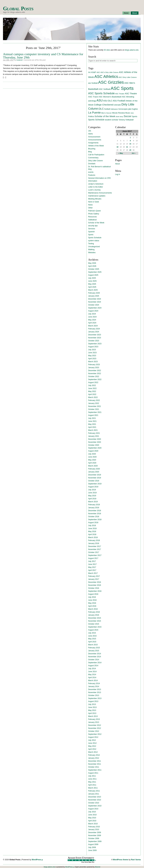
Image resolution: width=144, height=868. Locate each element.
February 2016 (94, 612)
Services (92, 229)
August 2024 (93, 311)
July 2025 (92, 278)
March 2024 (93, 326)
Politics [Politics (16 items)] (91, 116)
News (90, 205)
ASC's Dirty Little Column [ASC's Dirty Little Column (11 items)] (109, 72)
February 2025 (94, 293)
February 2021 (94, 433)
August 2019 (93, 487)
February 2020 (94, 469)
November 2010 (95, 800)
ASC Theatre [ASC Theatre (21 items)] (131, 94)
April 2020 (92, 463)
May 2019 (92, 496)
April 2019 (92, 499)
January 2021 (94, 436)
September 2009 (95, 841)
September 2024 (95, 308)
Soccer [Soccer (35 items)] (128, 116)
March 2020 (93, 466)
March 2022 (93, 397)
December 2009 (95, 832)
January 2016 (94, 615)
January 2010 (94, 830)
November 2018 (95, 514)
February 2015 (94, 648)
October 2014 (94, 660)
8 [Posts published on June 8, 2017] (130, 141)
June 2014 (92, 672)
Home (126, 13)
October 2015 (94, 624)
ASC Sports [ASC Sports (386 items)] (122, 88)
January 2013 (94, 722)
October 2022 (94, 376)
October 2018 (94, 517)
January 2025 (94, 296)
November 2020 (95, 442)
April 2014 (92, 678)
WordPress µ (37, 860)
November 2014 (95, 657)
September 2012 (95, 734)
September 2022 (95, 379)
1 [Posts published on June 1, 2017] (130, 138)
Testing (91, 244)
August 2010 (93, 809)
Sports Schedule (95, 238)
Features (92, 175)
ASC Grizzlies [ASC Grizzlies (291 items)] (111, 82)
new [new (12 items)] (132, 113)
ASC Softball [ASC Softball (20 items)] (104, 89)
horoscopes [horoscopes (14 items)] (123, 109)
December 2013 (95, 689)
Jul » (133, 153)
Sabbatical (92, 220)
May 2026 (92, 263)
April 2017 (92, 570)
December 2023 (95, 335)
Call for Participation (96, 155)
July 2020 (92, 454)
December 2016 (95, 582)
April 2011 (92, 785)
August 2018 (93, 523)
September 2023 (95, 344)
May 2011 (92, 782)
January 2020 (94, 472)
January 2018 (94, 543)
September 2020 (95, 448)
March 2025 (93, 290)
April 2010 (92, 821)
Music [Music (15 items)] (128, 113)
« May (121, 153)
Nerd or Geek (94, 202)
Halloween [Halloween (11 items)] (114, 109)
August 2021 (93, 415)
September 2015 (95, 627)
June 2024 (92, 317)
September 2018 (95, 520)
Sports (91, 235)
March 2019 (93, 502)
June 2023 (92, 353)
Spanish (91, 232)
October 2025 (94, 269)
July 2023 (92, 350)
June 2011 (92, 779)
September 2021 (95, 412)
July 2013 (92, 704)
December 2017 (95, 546)
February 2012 (94, 755)
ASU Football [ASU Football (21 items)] (119, 101)
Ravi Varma (136, 860)
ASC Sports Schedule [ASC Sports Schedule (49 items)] (101, 93)
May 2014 (92, 675)
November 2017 (95, 549)
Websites (92, 253)
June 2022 (92, 388)
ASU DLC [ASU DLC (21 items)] (108, 101)
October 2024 (94, 305)
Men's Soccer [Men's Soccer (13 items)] (106, 113)
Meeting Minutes (95, 199)
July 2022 (92, 385)
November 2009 (95, 835)
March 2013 (93, 716)
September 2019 (95, 484)
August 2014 (93, 666)
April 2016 (92, 606)
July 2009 (92, 847)
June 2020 (92, 457)
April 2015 (92, 642)
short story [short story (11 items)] (119, 116)
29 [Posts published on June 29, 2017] (130, 150)
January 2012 (94, 758)
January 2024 (94, 332)
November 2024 (95, 302)
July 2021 (92, 418)
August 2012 (93, 737)
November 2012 (95, 728)
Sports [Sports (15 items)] (134, 116)
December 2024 (95, 299)
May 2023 (92, 356)
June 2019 (92, 493)
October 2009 (94, 838)
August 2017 (93, 558)
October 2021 (94, 409)
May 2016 (92, 603)
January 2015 (94, 651)
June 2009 (92, 850)
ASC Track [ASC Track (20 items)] (93, 97)
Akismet (98, 867)
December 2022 (95, 371)
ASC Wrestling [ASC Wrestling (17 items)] (128, 97)
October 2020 (94, 445)
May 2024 (92, 320)
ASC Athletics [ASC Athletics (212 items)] (106, 77)
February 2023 (94, 365)
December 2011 (95, 761)
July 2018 (92, 526)
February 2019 (94, 505)
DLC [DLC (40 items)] (101, 109)
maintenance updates (97, 196)
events (91, 172)
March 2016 (93, 609)
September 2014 (95, 663)
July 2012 (92, 740)
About (135, 13)
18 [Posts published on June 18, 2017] (117, 147)
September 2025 (95, 272)
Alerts (90, 134)
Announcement (94, 137)
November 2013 (95, 692)
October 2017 (94, 552)
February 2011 (94, 791)
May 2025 (92, 284)
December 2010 (95, 797)
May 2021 (92, 424)
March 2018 (93, 537)
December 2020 (95, 439)
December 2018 (95, 511)
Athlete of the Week (96, 146)
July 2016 (92, 597)
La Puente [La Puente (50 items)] (94, 113)
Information (93, 181)
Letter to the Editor (96, 187)
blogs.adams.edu (132, 50)
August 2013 (93, 701)
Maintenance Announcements (100, 193)
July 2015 (92, 633)
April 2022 (92, 394)
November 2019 (95, 478)
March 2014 (93, 680)
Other (90, 208)
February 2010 (94, 827)
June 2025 (92, 281)
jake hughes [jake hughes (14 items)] (133, 109)
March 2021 (93, 430)
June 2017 (92, 564)
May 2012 (92, 746)
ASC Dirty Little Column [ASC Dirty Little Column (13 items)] (128, 77)
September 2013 (95, 698)
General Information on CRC (100, 178)
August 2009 (93, 844)
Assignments (93, 143)
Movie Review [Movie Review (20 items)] (118, 113)
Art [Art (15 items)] (89, 72)
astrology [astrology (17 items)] (92, 101)
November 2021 (95, 406)
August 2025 (93, 275)
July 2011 (92, 776)
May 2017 (92, 567)
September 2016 (95, 591)
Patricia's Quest (94, 211)
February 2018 (94, 540)
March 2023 (93, 362)
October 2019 (94, 481)
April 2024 (92, 323)
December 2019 (95, 475)
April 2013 (92, 713)
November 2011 (95, 764)
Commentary (93, 158)
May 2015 (92, 639)
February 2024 (94, 329)
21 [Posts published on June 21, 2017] (127, 147)
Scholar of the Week (96, 223)
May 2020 (92, 460)
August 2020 (93, 451)
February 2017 (94, 576)
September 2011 (95, 770)
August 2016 (93, 594)
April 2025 (92, 287)
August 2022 (93, 382)
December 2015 (95, 618)
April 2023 (92, 359)
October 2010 (94, 803)
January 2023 (94, 368)
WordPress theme (120, 860)
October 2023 (94, 341)
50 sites (107, 50)
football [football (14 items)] (107, 109)
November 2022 (95, 374)
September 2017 (95, 555)
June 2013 (92, 707)
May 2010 (92, 818)
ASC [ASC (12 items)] (98, 72)
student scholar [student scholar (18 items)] (111, 120)
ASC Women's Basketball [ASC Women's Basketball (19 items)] (110, 97)
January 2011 (94, 794)
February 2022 (94, 400)
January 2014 (94, 686)
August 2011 (93, 773)
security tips (93, 226)
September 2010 (95, 806)
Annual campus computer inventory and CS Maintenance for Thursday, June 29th (43, 56)
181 (90, 131)
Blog (90, 152)
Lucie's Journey (94, 190)
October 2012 (94, 731)
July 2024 (92, 314)
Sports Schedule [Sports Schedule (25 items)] (96, 120)
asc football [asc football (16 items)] (93, 83)
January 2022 (94, 403)
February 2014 (94, 683)
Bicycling (92, 149)
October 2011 (94, 767)
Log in (118, 174)
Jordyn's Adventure (96, 184)
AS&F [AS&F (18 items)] (94, 72)
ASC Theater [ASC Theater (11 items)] (120, 94)
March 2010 (93, 824)
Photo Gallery (94, 214)
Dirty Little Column (96, 161)
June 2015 (92, 636)
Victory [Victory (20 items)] (122, 120)
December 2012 (95, 725)
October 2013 (94, 695)
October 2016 (94, 588)
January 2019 (94, 508)
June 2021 (92, 421)
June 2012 (92, 743)
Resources (92, 217)
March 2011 (93, 788)
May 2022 (92, 391)
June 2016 (92, 600)
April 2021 (92, 427)
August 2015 (93, 630)
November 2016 (95, 585)
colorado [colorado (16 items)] (117, 105)
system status (94, 241)
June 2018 (92, 528)
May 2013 (92, 710)
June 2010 (92, 815)
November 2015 (95, 621)
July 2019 (92, 490)
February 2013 (94, 719)
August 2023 (93, 347)
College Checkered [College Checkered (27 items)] (104, 105)
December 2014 (95, 654)
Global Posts (18, 9)
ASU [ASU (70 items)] (100, 100)
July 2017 (92, 561)
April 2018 (92, 534)
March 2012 (93, 752)
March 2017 (93, 573)
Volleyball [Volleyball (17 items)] (129, 120)
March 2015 (93, 645)
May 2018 (92, 531)
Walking (91, 250)
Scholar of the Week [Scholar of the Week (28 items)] (105, 116)
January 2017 (94, 579)
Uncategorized (94, 247)
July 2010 (92, 812)
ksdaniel (20, 60)
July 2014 (92, 669)
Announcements (95, 140)
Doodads (92, 164)
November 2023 (95, 338)
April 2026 (92, 266)
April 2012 (92, 749)
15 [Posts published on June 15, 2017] (130, 144)
